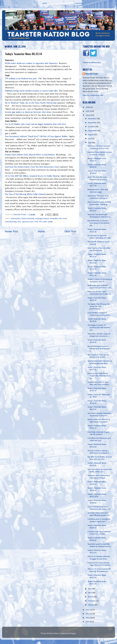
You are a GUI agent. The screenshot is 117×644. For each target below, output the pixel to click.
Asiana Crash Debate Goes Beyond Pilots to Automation (30, 155)
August (91, 135)
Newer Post (11, 232)
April (90, 593)
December (92, 119)
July (90, 139)
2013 (88, 610)
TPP (40, 222)
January (91, 605)
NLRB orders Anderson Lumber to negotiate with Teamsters (31, 63)
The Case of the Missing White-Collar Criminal (25, 194)
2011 (88, 618)
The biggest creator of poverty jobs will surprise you (99, 328)
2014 (88, 115)
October (92, 127)
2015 (88, 111)
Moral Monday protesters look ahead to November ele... (99, 223)
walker (50, 222)
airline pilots (16, 219)
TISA (36, 222)
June (90, 143)
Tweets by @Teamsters (92, 63)
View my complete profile (93, 95)
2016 (88, 107)
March (91, 597)
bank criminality (28, 219)
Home (41, 232)
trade (45, 222)
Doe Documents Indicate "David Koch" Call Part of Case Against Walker (36, 137)
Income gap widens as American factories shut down (28, 112)
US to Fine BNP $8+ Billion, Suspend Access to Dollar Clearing (32, 176)
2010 (88, 622)
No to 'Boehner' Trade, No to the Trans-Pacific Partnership (31, 103)
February (92, 601)
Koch (65, 219)
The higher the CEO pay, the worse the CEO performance (99, 307)
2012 (88, 614)
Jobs (60, 219)
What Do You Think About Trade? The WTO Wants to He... (99, 376)
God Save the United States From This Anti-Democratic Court (32, 167)
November (93, 123)
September (93, 131)
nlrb (19, 222)
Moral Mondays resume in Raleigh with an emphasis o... (99, 349)
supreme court (28, 222)
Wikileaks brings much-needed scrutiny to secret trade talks (31, 91)
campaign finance (42, 219)
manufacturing (11, 222)
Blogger (73, 633)
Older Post (70, 232)
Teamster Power (92, 74)
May (90, 589)
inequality (54, 219)
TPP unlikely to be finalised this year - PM (23, 79)
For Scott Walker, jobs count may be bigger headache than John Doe (35, 124)
